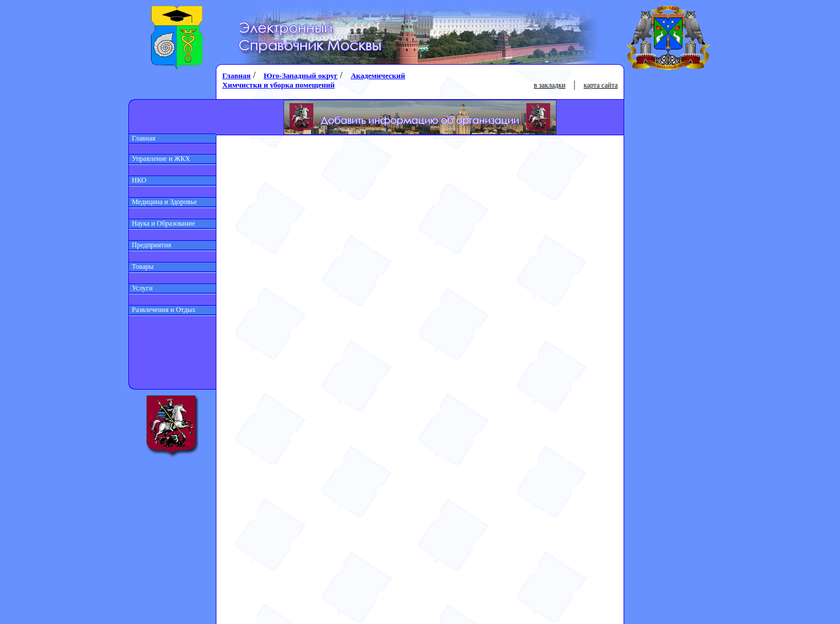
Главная (142, 138)
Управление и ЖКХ (160, 159)
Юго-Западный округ (301, 76)
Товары (141, 267)
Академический (378, 76)
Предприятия (150, 245)
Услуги (141, 288)
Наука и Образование (162, 223)
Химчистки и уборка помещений (279, 85)
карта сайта (601, 85)
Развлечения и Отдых (162, 310)
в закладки (549, 85)
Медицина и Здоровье (163, 202)
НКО (138, 180)
